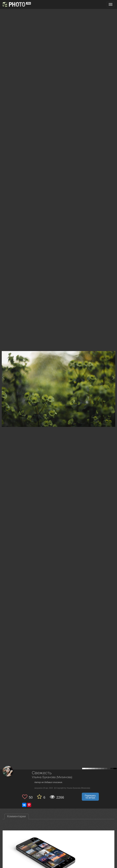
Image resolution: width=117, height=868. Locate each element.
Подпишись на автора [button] (90, 797)
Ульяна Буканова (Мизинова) (52, 777)
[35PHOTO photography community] (16, 4)
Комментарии (16, 816)
